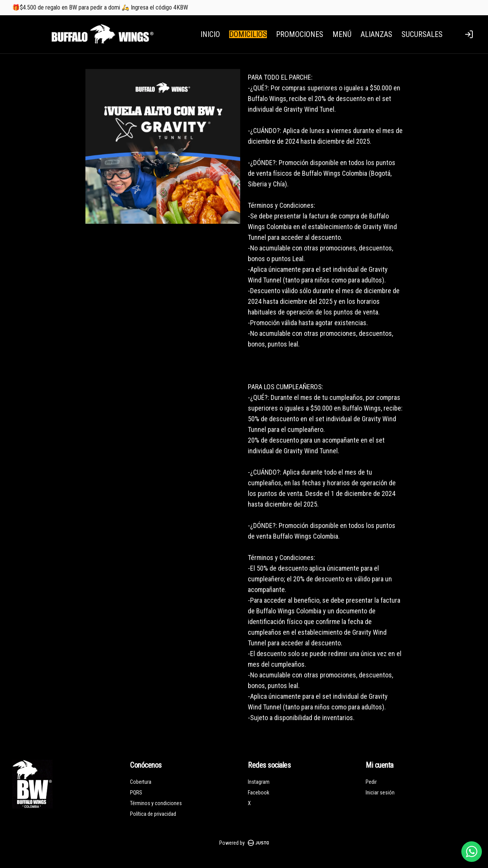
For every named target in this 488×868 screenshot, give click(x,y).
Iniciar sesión (380, 793)
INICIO (210, 34)
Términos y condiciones (156, 803)
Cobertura (141, 782)
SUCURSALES (422, 34)
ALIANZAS (376, 34)
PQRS (136, 793)
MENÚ (342, 34)
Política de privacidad (153, 814)
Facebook (258, 793)
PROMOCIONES (300, 34)
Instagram (259, 782)
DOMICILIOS (248, 34)
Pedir (371, 782)
